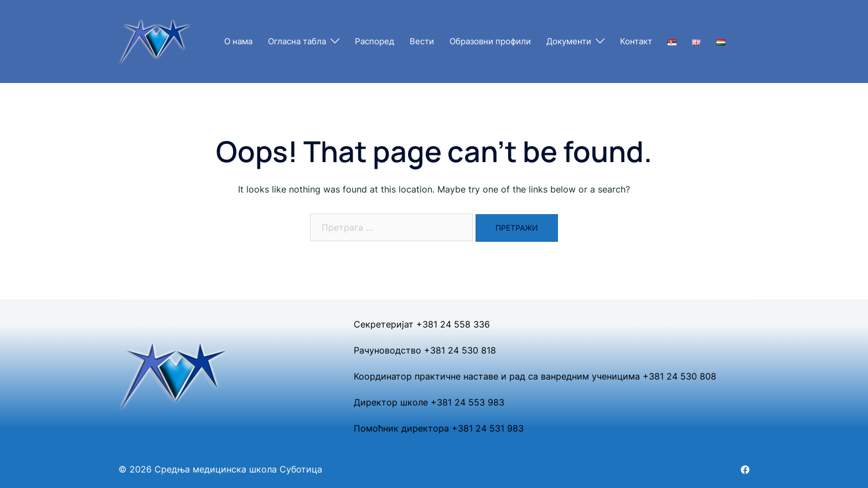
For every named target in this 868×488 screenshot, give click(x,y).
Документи (569, 41)
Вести (422, 41)
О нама (238, 41)
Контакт (636, 41)
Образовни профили (490, 41)
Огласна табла (297, 41)
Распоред (374, 41)
